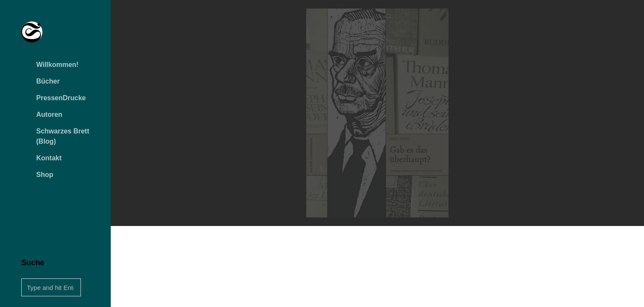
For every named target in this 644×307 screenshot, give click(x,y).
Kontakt (49, 158)
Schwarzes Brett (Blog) (63, 136)
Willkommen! (57, 65)
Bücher (48, 81)
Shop (45, 175)
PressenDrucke (61, 98)
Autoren (49, 114)
